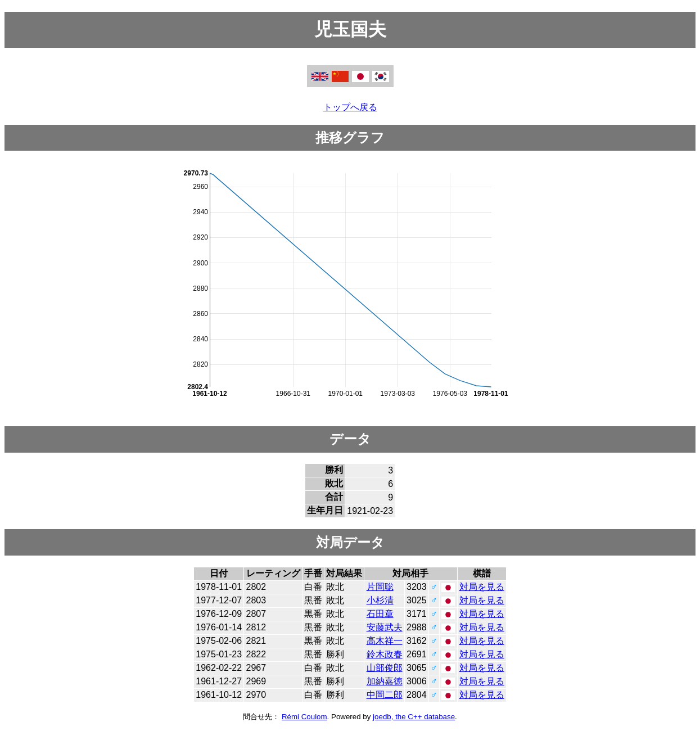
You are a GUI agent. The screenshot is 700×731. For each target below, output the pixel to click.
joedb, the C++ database (414, 717)
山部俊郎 (385, 668)
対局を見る (482, 587)
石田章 (380, 614)
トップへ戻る (350, 107)
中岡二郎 (385, 695)
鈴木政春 (385, 654)
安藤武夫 (385, 627)
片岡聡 (380, 587)
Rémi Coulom (304, 717)
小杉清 (380, 600)
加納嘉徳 (385, 681)
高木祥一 (385, 641)
